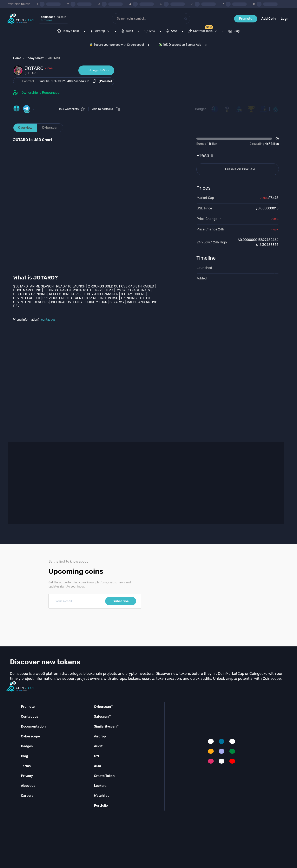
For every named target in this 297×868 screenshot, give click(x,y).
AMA (97, 766)
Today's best (35, 58)
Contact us (30, 717)
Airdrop (100, 736)
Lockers (100, 786)
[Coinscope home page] (20, 19)
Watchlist (101, 796)
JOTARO (54, 58)
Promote (246, 19)
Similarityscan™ (106, 726)
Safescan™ (102, 717)
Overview (25, 128)
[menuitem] (68, 32)
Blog (25, 756)
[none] (101, 32)
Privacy (27, 776)
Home (17, 58)
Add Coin (269, 19)
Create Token (104, 776)
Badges (201, 109)
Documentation (33, 726)
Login (285, 19)
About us (28, 786)
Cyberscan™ (103, 707)
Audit (98, 746)
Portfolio (101, 805)
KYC (97, 756)
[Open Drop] (238, 141)
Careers (27, 796)
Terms (26, 766)
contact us (48, 320)
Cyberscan (50, 128)
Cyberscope (31, 736)
